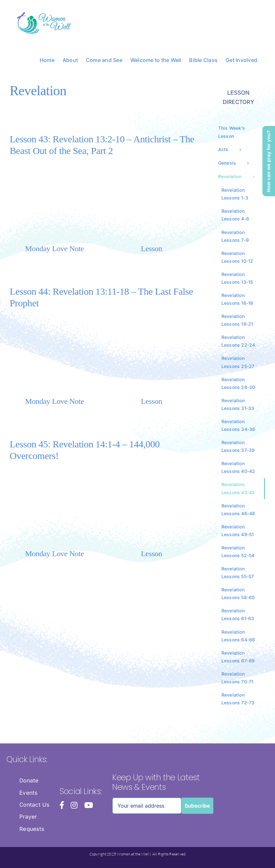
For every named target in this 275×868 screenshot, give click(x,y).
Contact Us (35, 805)
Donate (29, 781)
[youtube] (89, 805)
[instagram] (74, 805)
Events (29, 793)
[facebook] (62, 805)
